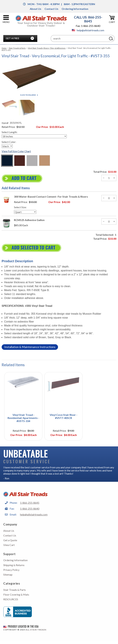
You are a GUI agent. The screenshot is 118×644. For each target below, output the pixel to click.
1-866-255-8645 (30, 503)
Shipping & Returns (14, 565)
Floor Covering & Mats (16, 594)
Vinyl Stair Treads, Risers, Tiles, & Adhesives (47, 48)
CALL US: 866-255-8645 (88, 19)
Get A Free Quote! (12, 39)
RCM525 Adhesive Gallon (29, 220)
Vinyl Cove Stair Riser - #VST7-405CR (63, 416)
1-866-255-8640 (30, 509)
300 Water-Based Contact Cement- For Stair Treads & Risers (51, 197)
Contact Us (51, 9)
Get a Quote (10, 540)
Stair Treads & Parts (17, 48)
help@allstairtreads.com (88, 30)
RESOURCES (11, 599)
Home (4, 48)
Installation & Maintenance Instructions (30, 347)
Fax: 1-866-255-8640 (88, 26)
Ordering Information (75, 9)
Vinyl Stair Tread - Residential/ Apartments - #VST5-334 (23, 418)
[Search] (79, 38)
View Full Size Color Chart (16, 151)
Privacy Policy (11, 570)
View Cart (9, 545)
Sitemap (8, 575)
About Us (35, 9)
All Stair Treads (36, 630)
